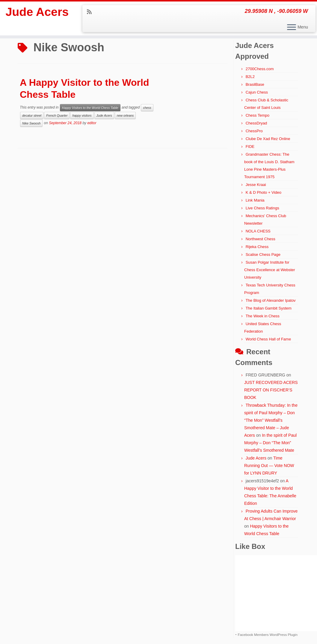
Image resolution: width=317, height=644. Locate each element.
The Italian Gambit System (269, 308)
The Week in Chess (263, 316)
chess (147, 108)
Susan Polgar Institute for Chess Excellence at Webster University (270, 270)
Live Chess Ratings (262, 208)
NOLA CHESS (258, 231)
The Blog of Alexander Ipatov (271, 300)
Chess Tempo (258, 115)
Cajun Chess (257, 92)
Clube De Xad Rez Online (268, 139)
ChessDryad (256, 123)
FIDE (250, 147)
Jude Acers (37, 12)
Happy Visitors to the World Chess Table (90, 108)
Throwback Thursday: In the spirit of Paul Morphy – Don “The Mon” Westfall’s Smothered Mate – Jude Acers (271, 420)
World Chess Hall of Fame (268, 339)
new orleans (125, 115)
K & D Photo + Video (264, 192)
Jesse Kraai (256, 185)
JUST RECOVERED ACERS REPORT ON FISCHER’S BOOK (271, 390)
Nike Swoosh (31, 123)
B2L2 (250, 77)
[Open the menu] (292, 28)
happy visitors (82, 115)
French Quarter (57, 115)
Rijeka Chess (257, 247)
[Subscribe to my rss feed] (91, 12)
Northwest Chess (261, 239)
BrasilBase (255, 84)
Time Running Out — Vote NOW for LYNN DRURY (269, 466)
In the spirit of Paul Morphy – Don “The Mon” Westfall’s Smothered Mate (270, 443)
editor (92, 123)
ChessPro (254, 131)
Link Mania (255, 200)
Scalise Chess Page (263, 255)
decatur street (32, 115)
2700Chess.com (260, 69)
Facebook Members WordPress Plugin (268, 635)
